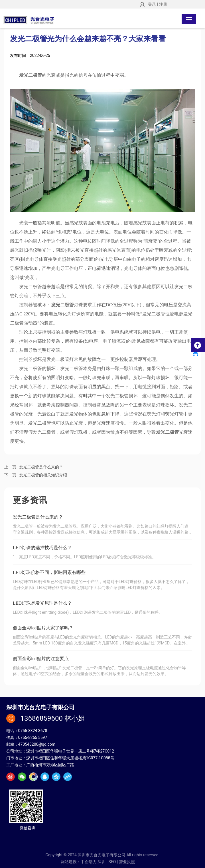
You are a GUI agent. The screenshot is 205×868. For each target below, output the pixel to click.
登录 (152, 4)
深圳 (102, 862)
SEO (112, 862)
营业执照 (127, 862)
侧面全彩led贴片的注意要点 (41, 659)
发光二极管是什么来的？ (41, 467)
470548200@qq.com (37, 744)
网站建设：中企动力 (79, 862)
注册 (163, 4)
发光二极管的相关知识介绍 (43, 475)
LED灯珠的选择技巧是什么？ (42, 548)
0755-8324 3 (29, 731)
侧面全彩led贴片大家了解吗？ (43, 628)
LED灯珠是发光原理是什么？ (42, 603)
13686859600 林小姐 (53, 718)
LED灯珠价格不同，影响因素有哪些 (49, 572)
